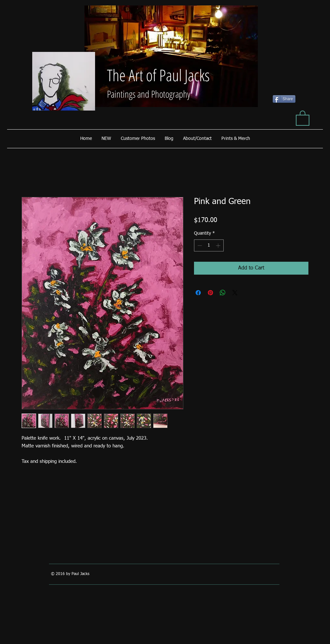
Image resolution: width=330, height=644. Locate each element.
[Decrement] (199, 245)
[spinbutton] (209, 245)
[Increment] (219, 245)
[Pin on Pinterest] (210, 293)
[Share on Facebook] (198, 293)
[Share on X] (235, 293)
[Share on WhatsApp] (223, 293)
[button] (303, 118)
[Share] (284, 99)
